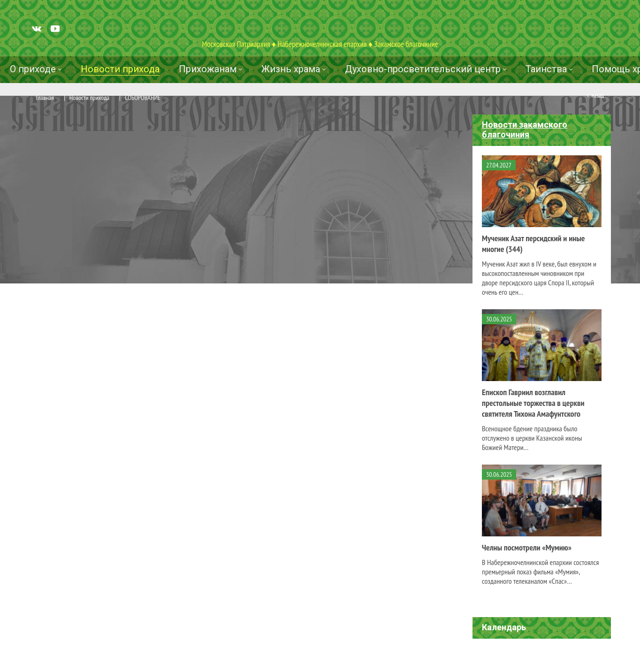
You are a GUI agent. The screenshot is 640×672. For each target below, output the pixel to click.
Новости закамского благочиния (525, 130)
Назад (598, 95)
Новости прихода (89, 98)
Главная (45, 98)
